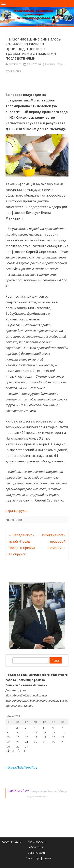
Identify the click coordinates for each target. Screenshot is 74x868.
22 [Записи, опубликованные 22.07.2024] (8, 742)
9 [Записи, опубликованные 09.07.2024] (17, 732)
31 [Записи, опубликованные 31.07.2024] (26, 747)
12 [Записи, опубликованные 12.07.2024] (45, 732)
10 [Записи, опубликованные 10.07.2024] (26, 732)
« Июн (10, 751)
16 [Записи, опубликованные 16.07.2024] (18, 737)
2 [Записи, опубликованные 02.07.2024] (17, 728)
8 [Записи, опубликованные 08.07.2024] (8, 732)
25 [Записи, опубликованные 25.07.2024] (36, 742)
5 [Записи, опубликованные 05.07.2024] (44, 728)
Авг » (21, 751)
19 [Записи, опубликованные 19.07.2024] (45, 737)
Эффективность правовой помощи (53, 541)
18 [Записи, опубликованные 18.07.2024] (36, 737)
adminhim (15, 64)
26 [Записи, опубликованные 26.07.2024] (45, 742)
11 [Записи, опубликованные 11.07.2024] (36, 732)
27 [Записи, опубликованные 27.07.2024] (54, 742)
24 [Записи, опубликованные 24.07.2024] (26, 742)
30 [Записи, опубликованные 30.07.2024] (18, 747)
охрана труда (16, 511)
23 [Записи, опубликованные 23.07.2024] (18, 742)
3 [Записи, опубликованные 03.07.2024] (26, 728)
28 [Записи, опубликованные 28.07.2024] (63, 742)
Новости (16, 520)
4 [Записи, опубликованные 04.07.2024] (35, 728)
